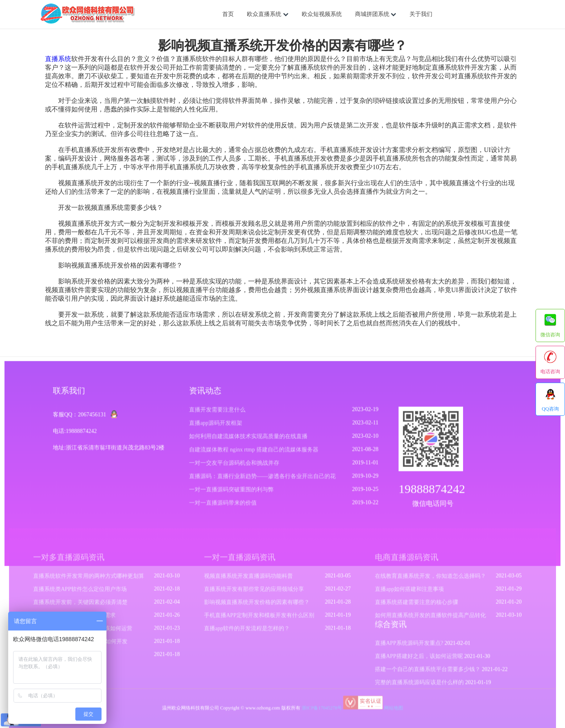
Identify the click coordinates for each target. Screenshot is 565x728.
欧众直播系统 (268, 14)
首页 (228, 14)
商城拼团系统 (376, 14)
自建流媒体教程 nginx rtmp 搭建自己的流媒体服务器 (254, 452)
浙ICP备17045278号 (321, 708)
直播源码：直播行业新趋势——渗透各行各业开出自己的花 (263, 478)
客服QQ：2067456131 (82, 418)
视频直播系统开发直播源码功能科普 (250, 580)
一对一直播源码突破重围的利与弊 (232, 491)
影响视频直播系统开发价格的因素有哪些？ (258, 605)
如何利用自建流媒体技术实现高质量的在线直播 (249, 439)
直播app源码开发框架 (217, 426)
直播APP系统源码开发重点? (405, 645)
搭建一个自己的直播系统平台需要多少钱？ (423, 670)
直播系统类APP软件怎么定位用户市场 (86, 592)
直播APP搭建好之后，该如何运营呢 (415, 658)
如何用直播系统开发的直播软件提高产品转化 (426, 618)
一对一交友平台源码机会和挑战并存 (235, 465)
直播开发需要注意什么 (218, 413)
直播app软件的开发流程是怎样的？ (248, 630)
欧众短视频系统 (322, 14)
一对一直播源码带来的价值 (224, 505)
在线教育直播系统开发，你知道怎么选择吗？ (426, 580)
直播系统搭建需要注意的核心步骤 (413, 605)
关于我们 (421, 14)
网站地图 (390, 708)
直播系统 (58, 59)
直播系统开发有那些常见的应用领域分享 (255, 592)
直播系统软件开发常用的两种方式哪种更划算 (94, 580)
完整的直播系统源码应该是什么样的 (415, 683)
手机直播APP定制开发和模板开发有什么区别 (260, 618)
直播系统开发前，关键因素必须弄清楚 (86, 605)
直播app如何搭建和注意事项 (406, 592)
